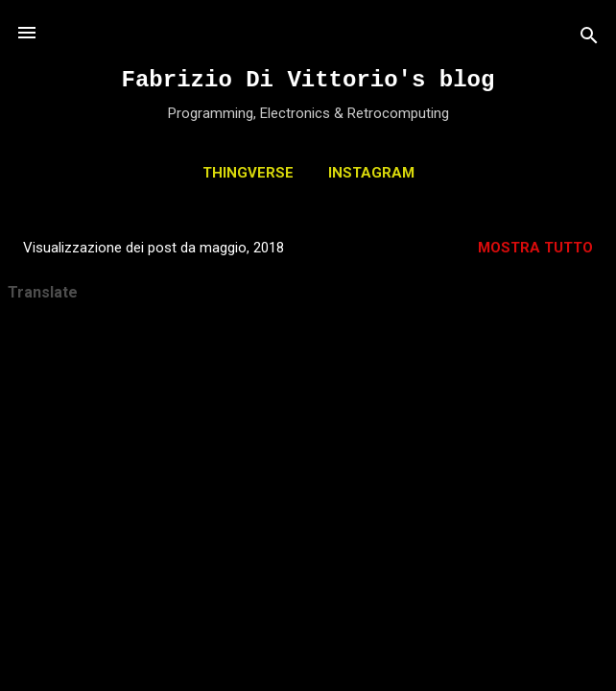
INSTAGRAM (371, 173)
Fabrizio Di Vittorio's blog (308, 80)
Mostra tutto (535, 248)
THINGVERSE (248, 173)
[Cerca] (589, 39)
